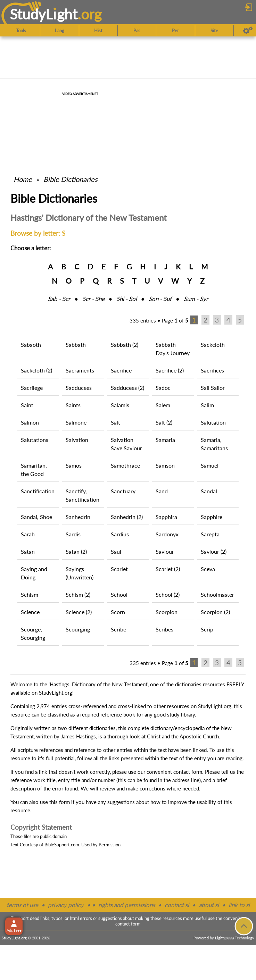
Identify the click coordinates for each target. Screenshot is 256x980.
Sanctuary (123, 491)
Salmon (30, 422)
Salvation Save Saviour (126, 444)
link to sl (239, 905)
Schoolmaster (217, 594)
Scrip (207, 629)
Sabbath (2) (125, 345)
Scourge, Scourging (33, 633)
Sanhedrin (78, 517)
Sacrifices (212, 370)
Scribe (118, 629)
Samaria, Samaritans (214, 444)
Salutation (213, 422)
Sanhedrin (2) (127, 517)
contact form (188, 772)
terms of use (22, 905)
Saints (73, 405)
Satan (28, 551)
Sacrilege (32, 388)
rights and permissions (127, 905)
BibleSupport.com (62, 845)
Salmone (76, 422)
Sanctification (38, 491)
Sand (162, 491)
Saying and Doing (34, 573)
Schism (30, 594)
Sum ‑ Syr (196, 299)
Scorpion (167, 612)
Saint (27, 405)
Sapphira (166, 517)
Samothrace (125, 465)
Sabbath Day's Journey (173, 349)
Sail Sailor (213, 388)
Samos (74, 465)
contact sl (177, 905)
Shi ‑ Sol (127, 299)
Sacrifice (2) (170, 370)
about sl (209, 905)
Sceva (208, 569)
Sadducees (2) (127, 388)
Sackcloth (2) (36, 370)
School (119, 594)
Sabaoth (31, 345)
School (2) (168, 594)
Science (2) (79, 612)
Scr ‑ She (93, 299)
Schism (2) (78, 594)
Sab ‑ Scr (59, 299)
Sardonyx (167, 534)
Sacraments (80, 370)
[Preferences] (248, 31)
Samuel (210, 465)
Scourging (78, 629)
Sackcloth (213, 345)
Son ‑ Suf (160, 299)
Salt (115, 422)
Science (30, 612)
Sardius (120, 534)
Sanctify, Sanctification (82, 495)
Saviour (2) (214, 551)
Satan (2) (76, 551)
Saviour (165, 551)
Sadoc (163, 388)
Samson (165, 465)
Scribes (164, 629)
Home (23, 179)
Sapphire (212, 517)
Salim (207, 405)
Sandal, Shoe (36, 517)
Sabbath (76, 345)
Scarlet (119, 569)
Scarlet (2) (168, 569)
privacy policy (66, 905)
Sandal (209, 491)
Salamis (120, 405)
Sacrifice (121, 370)
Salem (163, 405)
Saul (116, 551)
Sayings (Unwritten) (80, 573)
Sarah (28, 534)
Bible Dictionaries (71, 179)
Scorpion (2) (215, 612)
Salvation (77, 440)
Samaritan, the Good (34, 470)
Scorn (118, 612)
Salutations (35, 440)
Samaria (165, 440)
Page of (175, 320)
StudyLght (44, 14)
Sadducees (79, 388)
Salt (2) (164, 422)
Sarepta (210, 534)
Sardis (73, 534)
